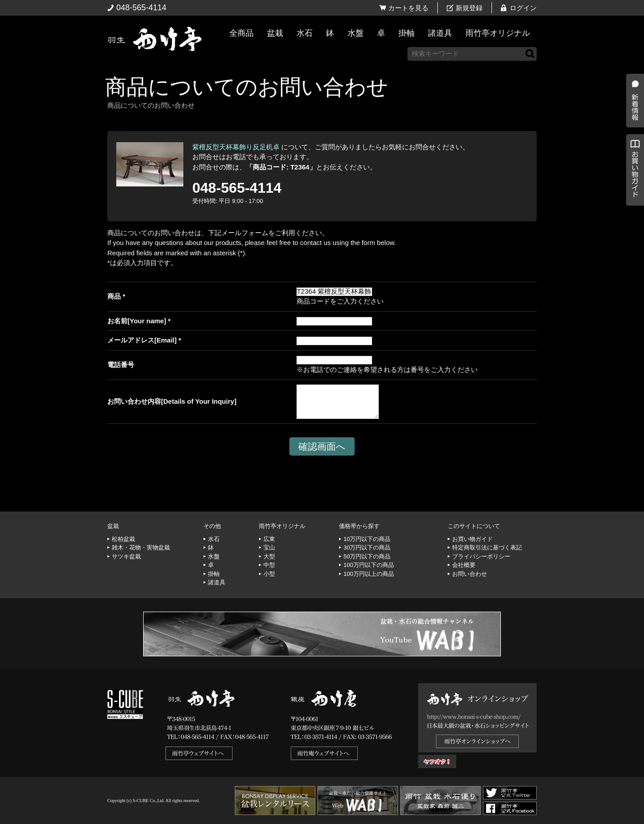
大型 (269, 556)
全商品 (241, 33)
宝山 (269, 547)
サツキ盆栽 (126, 556)
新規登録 (469, 8)
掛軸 (407, 33)
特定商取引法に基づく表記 (487, 547)
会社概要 (464, 565)
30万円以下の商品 (367, 547)
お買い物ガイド (633, 228)
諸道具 (440, 33)
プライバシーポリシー (481, 556)
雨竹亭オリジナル (498, 33)
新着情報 (633, 157)
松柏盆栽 (123, 539)
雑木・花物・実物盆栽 (141, 547)
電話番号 (121, 365)
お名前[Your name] (137, 321)
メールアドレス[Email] (142, 340)
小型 (269, 574)
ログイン (523, 8)
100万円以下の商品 (369, 565)
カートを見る (408, 8)
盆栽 (275, 33)
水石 (305, 33)
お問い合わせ (470, 574)
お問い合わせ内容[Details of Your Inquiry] (172, 401)
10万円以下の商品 (367, 539)
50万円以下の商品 (367, 556)
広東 (269, 539)
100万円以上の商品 (369, 574)
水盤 (356, 33)
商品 (114, 296)
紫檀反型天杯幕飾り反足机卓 (236, 147)
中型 (269, 565)
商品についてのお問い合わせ (247, 87)
